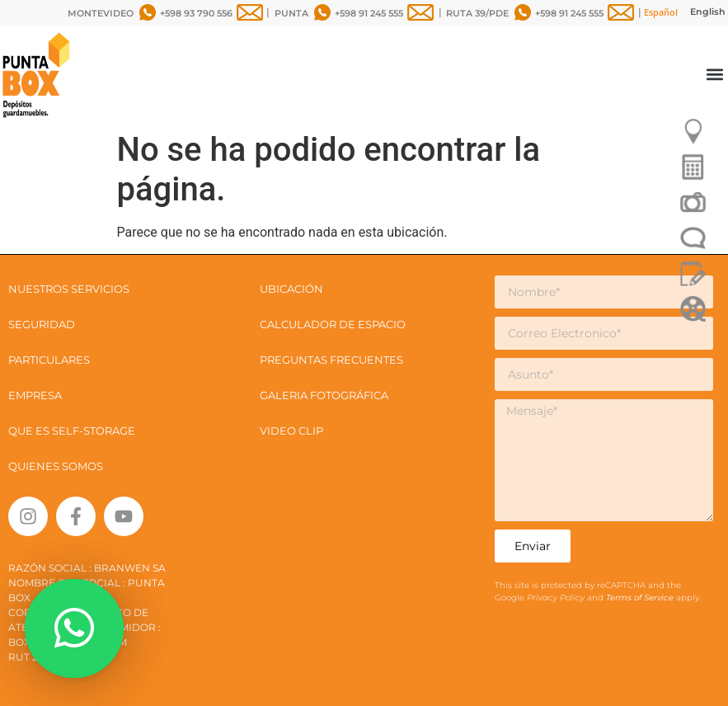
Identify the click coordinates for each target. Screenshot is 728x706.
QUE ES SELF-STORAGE (72, 431)
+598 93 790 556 (196, 13)
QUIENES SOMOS (56, 466)
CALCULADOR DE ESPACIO (333, 324)
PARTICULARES (49, 360)
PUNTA (291, 13)
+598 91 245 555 (369, 13)
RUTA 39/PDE (477, 13)
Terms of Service (641, 598)
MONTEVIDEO (101, 13)
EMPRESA (35, 395)
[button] (714, 75)
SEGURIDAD (42, 324)
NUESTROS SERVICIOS (69, 289)
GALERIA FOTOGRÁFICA (324, 395)
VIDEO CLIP (291, 431)
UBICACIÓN (291, 289)
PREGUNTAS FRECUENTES (331, 360)
